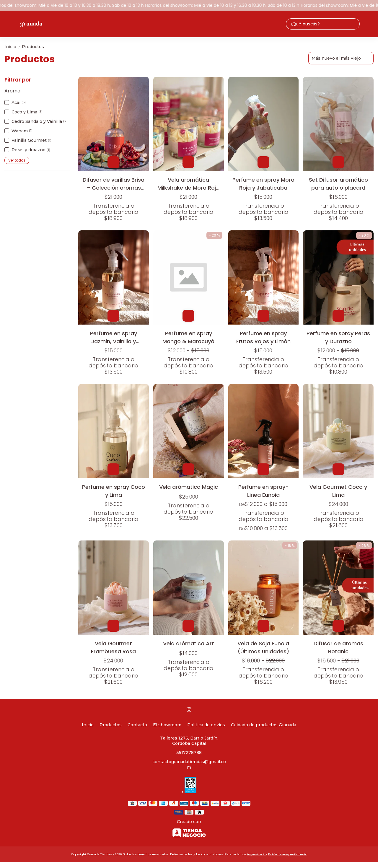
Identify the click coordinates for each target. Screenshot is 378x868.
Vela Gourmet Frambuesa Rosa (113, 647)
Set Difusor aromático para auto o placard (338, 184)
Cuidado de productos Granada (264, 725)
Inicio (13, 47)
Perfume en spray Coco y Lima (114, 491)
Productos (33, 47)
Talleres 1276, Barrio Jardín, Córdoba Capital (189, 741)
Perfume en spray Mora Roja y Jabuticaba (263, 184)
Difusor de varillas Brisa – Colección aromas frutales (114, 184)
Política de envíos (206, 725)
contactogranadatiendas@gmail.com (189, 764)
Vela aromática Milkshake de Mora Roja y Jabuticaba (188, 184)
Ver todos (17, 160)
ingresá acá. (257, 854)
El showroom (167, 725)
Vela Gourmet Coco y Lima (338, 491)
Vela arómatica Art (189, 643)
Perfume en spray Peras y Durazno (338, 337)
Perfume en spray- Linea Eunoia (263, 491)
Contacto (137, 725)
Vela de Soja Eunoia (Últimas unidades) (263, 647)
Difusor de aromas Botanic (338, 647)
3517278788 (189, 753)
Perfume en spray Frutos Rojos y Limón (263, 337)
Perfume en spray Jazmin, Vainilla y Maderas (114, 337)
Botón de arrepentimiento (288, 854)
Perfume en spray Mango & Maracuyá (188, 337)
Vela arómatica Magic (189, 487)
